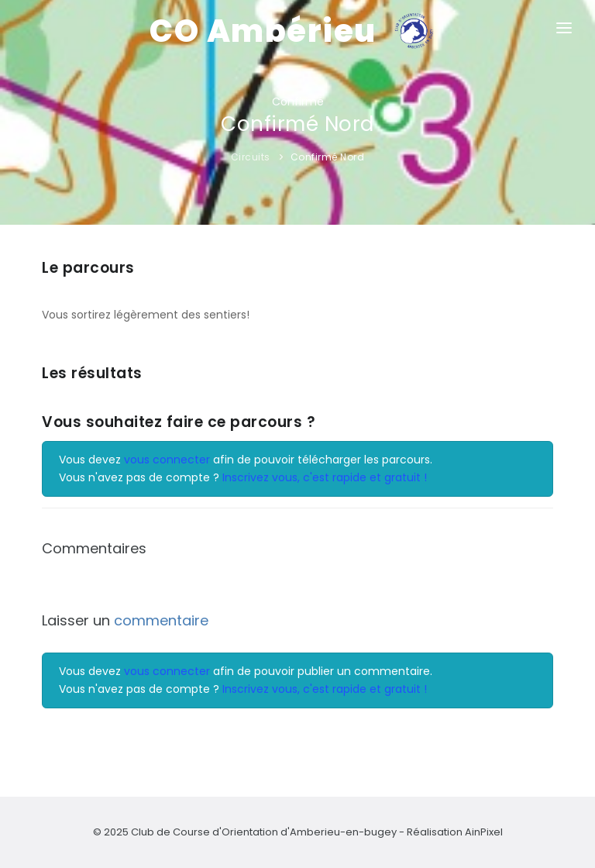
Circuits (251, 157)
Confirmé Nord (328, 157)
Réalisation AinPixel (455, 832)
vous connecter (167, 460)
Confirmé (298, 102)
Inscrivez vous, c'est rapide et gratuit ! (325, 477)
